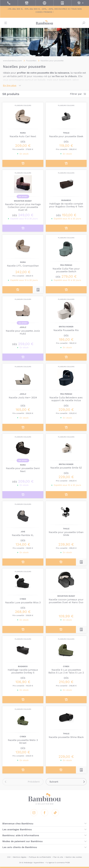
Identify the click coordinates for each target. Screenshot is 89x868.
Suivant (54, 782)
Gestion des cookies (74, 857)
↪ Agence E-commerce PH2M (58, 863)
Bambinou (45, 22)
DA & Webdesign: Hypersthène (31, 863)
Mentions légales (20, 857)
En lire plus (10, 85)
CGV (9, 857)
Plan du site (58, 857)
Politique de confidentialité (40, 857)
